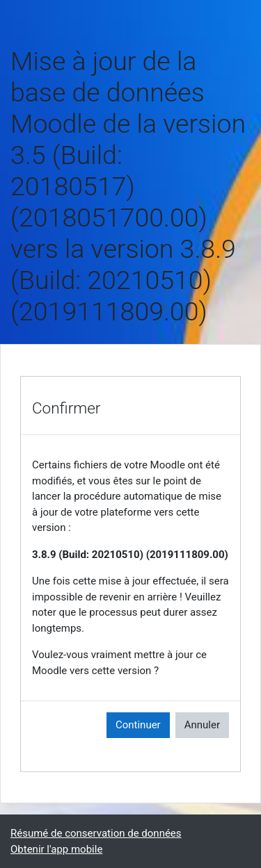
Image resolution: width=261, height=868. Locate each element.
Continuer (138, 725)
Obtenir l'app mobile (56, 849)
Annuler (202, 725)
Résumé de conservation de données (96, 833)
